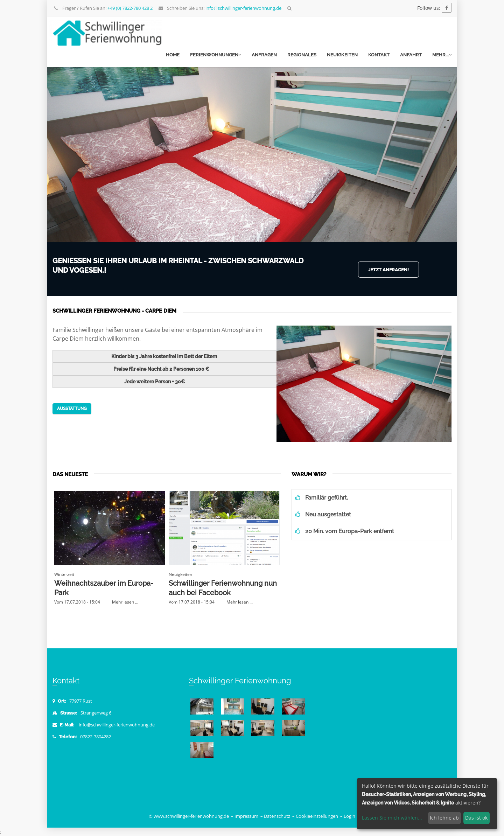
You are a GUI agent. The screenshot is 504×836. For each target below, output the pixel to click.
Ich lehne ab (444, 818)
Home (173, 55)
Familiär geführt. (322, 498)
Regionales (302, 55)
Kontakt (379, 55)
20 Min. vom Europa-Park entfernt (345, 531)
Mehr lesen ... (125, 602)
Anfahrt (411, 55)
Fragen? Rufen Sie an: (103, 8)
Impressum (246, 816)
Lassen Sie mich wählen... (392, 818)
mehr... (442, 55)
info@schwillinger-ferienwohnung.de (117, 725)
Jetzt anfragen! (388, 270)
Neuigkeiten (342, 55)
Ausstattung (72, 409)
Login (349, 816)
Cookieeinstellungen (317, 816)
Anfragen (264, 55)
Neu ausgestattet (323, 514)
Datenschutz (277, 816)
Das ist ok (476, 818)
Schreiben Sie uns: (220, 8)
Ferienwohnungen (216, 55)
